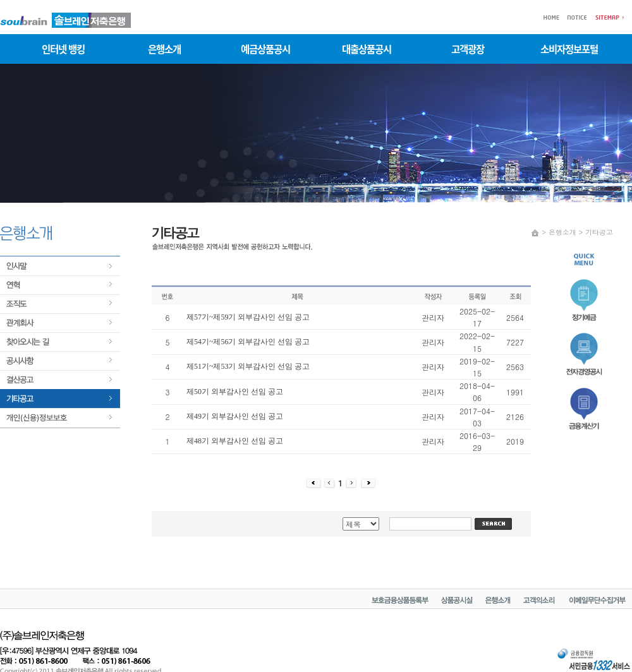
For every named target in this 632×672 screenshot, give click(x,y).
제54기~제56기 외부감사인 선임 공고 (248, 342)
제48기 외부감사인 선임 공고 (235, 441)
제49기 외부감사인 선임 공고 (235, 416)
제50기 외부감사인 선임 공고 (235, 392)
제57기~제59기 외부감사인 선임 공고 (248, 317)
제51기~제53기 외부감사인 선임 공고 (248, 366)
